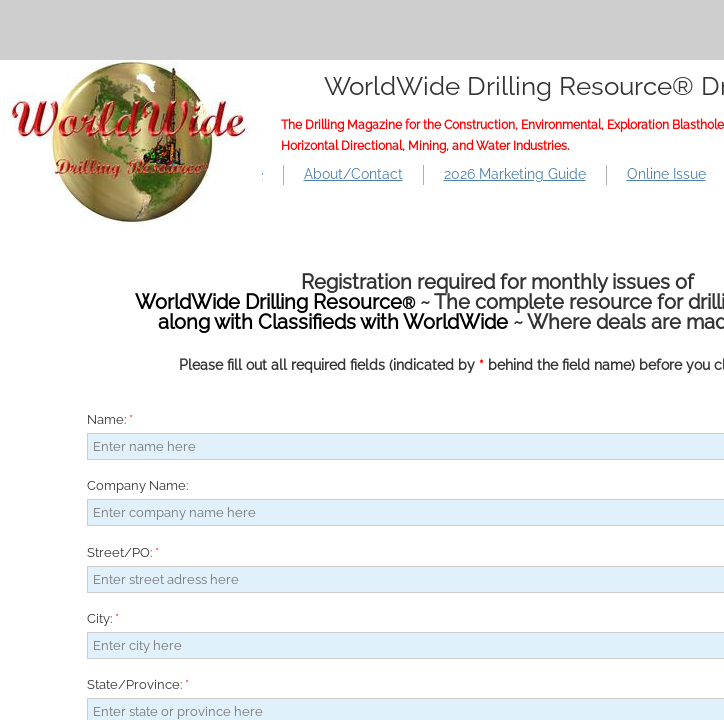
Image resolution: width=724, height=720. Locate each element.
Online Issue (666, 174)
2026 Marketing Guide (515, 174)
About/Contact (353, 174)
